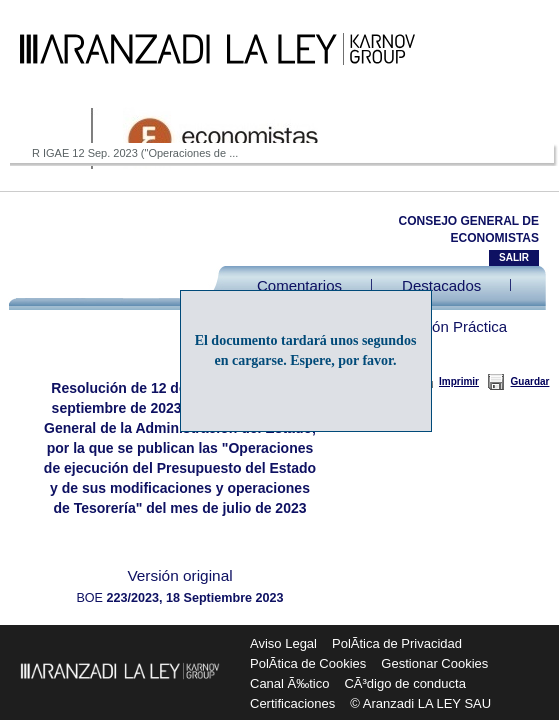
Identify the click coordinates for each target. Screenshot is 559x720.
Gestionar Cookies (434, 663)
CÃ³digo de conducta (404, 683)
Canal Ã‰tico (289, 683)
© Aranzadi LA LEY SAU (420, 703)
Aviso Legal (283, 643)
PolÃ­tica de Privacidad (397, 643)
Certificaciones (292, 703)
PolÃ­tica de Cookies (308, 663)
